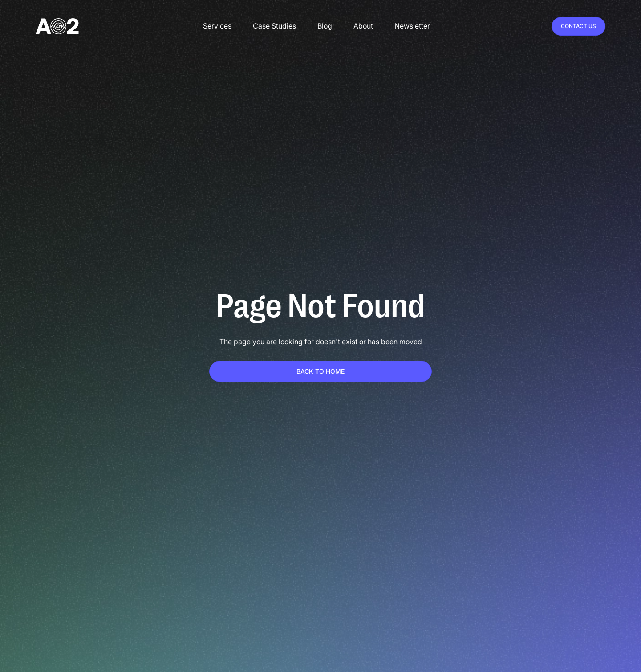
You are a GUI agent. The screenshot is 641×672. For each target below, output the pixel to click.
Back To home (320, 371)
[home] (57, 26)
